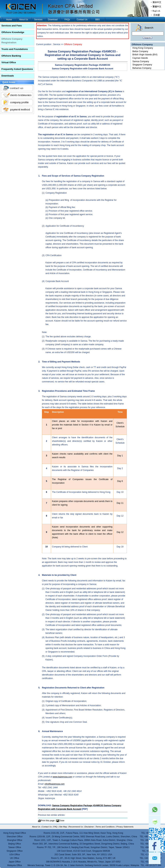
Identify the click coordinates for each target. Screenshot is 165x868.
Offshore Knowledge (13, 32)
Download (53, 20)
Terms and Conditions (105, 827)
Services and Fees (12, 26)
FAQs (67, 20)
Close (62, 821)
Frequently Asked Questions (17, 69)
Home (9, 20)
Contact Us (82, 20)
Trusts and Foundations (15, 49)
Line (155, 821)
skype (155, 834)
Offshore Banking (11, 56)
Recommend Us (76, 827)
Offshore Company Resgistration (12, 41)
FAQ (56, 827)
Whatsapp (155, 809)
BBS (97, 20)
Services (38, 20)
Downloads (8, 76)
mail (155, 858)
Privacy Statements (125, 827)
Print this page (48, 821)
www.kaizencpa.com (62, 777)
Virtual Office (9, 62)
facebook (155, 846)
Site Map (63, 827)
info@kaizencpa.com (55, 784)
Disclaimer (89, 827)
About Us (24, 20)
